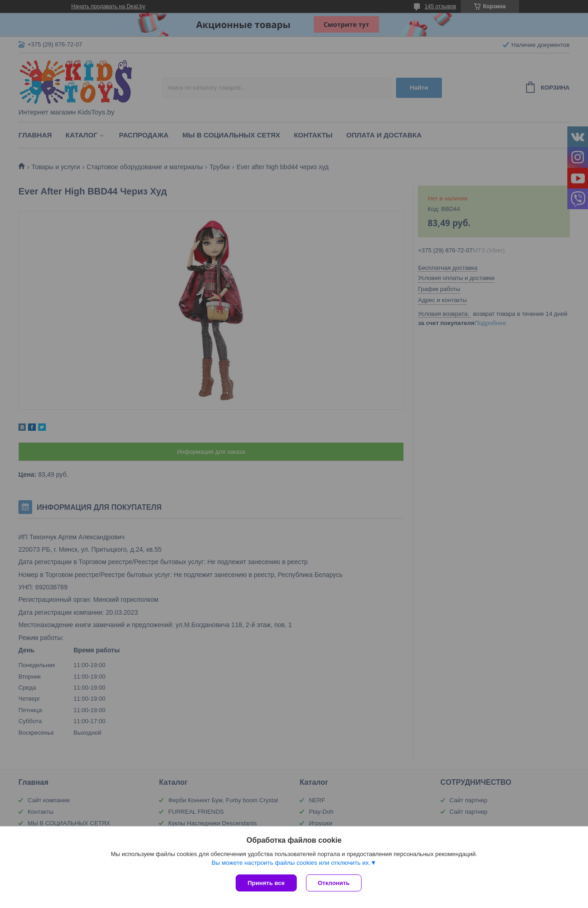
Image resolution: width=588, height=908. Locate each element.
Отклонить (334, 883)
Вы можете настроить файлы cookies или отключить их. (291, 863)
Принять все (266, 883)
